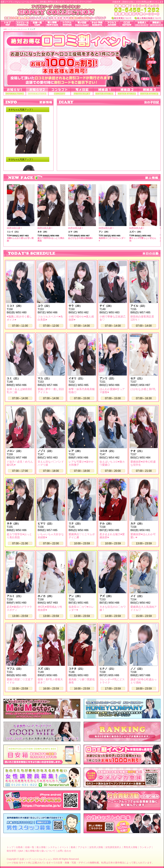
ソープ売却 (12, 863)
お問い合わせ (64, 851)
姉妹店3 (149, 91)
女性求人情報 (96, 847)
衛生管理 (11, 851)
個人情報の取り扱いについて (40, 851)
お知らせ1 (15, 91)
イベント (64, 847)
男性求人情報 (130, 847)
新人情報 (41, 847)
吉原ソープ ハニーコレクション (36, 859)
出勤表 (19, 847)
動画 (73, 847)
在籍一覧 (30, 847)
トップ (10, 847)
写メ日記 (82, 91)
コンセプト (59, 91)
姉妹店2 (127, 91)
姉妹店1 (104, 91)
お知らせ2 (37, 91)
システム (53, 847)
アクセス (82, 847)
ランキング (145, 847)
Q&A (21, 851)
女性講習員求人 (113, 847)
